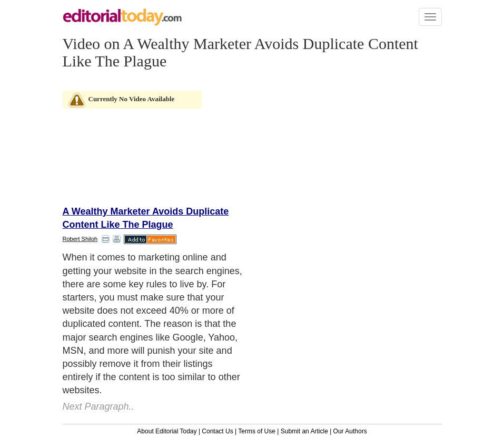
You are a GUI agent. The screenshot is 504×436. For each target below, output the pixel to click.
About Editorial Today (167, 431)
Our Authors (350, 431)
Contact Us (217, 431)
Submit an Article (304, 431)
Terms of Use (257, 431)
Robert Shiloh (80, 239)
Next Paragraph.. (98, 406)
